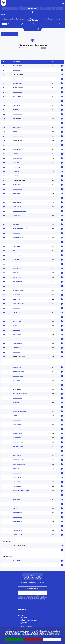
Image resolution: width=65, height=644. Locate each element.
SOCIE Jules (16, 500)
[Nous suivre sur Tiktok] (37, 577)
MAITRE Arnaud (17, 185)
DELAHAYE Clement (18, 372)
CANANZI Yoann (17, 433)
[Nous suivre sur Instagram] (33, 577)
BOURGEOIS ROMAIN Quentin (21, 491)
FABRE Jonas (17, 105)
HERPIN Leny (17, 224)
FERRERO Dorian (17, 486)
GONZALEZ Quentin (18, 376)
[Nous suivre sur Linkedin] (41, 577)
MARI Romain (17, 326)
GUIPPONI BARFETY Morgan (21, 229)
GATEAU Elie (16, 403)
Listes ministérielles (26, 627)
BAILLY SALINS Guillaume (20, 394)
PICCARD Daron (17, 343)
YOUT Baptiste (17, 132)
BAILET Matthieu (18, 561)
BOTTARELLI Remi (18, 291)
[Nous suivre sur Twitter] (28, 577)
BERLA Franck (17, 251)
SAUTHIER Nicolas (18, 442)
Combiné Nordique (53, 24)
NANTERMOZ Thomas (19, 438)
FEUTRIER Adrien (18, 530)
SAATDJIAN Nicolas (18, 97)
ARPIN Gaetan (17, 207)
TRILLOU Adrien (17, 565)
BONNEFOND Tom (18, 268)
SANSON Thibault (18, 550)
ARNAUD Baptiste (18, 535)
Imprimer (61, 58)
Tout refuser (33, 640)
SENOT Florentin (17, 202)
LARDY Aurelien (17, 299)
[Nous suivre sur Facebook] (24, 577)
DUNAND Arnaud (17, 114)
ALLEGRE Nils (17, 194)
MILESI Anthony (17, 154)
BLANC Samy (16, 167)
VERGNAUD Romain (18, 447)
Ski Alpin (5, 24)
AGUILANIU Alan (17, 198)
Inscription (33, 593)
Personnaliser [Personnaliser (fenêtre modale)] (52, 640)
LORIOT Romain (17, 348)
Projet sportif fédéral (26, 619)
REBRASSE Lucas (18, 517)
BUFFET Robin (17, 110)
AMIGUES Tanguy (18, 339)
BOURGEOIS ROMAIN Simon (20, 460)
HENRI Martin (17, 330)
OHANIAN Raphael (18, 317)
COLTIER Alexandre (18, 286)
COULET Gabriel (17, 216)
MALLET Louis (17, 352)
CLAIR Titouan (17, 420)
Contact (21, 610)
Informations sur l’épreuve (32, 52)
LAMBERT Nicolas (18, 123)
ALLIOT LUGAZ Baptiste (19, 211)
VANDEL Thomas (17, 398)
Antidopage (24, 622)
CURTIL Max (16, 172)
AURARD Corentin (18, 416)
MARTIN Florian (17, 478)
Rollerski (37, 24)
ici (44, 599)
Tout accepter (14, 640)
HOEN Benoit (16, 308)
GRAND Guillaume (18, 83)
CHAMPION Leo (17, 260)
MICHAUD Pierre (17, 522)
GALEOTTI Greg (17, 367)
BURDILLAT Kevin (18, 158)
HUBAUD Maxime (17, 92)
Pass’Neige (24, 618)
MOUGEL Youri (17, 407)
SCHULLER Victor (18, 455)
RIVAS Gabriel (17, 70)
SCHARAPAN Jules (18, 526)
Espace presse (23, 612)
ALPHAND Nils (17, 482)
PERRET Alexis (17, 473)
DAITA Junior (16, 264)
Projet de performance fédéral (29, 621)
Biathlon (11, 24)
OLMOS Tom (16, 469)
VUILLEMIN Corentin (19, 451)
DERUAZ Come (17, 335)
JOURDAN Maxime (18, 513)
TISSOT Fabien (17, 425)
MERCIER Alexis (17, 381)
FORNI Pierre (17, 246)
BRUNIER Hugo (17, 321)
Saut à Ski (44, 24)
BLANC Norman (17, 79)
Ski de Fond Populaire (28, 24)
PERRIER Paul (17, 233)
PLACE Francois (17, 66)
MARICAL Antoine (18, 176)
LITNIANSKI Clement (19, 464)
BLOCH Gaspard (17, 282)
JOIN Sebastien (17, 220)
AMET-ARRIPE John (18, 304)
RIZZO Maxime (17, 127)
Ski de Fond (18, 24)
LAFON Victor (17, 313)
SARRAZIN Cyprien (18, 385)
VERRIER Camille (18, 429)
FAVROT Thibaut (17, 145)
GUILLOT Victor (17, 255)
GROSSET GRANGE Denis (20, 411)
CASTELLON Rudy (18, 136)
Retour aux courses (9, 34)
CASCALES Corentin (18, 295)
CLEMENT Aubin (17, 277)
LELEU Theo (16, 163)
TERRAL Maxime (17, 273)
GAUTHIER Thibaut (18, 238)
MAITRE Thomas (17, 189)
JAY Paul (15, 508)
